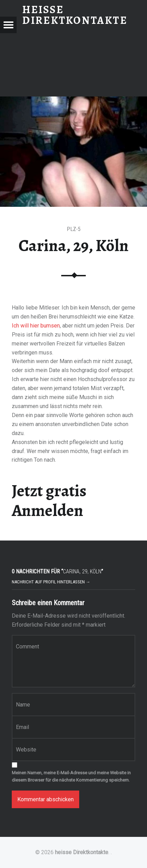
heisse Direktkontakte (82, 852)
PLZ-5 (74, 229)
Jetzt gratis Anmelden (49, 501)
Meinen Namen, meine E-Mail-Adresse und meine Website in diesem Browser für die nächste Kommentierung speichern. (71, 776)
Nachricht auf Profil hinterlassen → (51, 582)
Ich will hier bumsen (36, 326)
